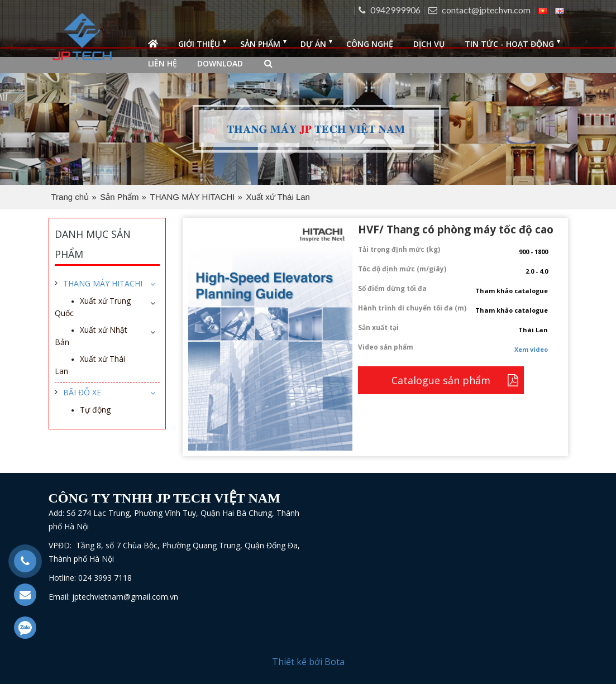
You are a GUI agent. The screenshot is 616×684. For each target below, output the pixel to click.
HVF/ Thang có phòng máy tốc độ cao (456, 229)
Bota (335, 662)
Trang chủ (70, 197)
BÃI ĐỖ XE (82, 392)
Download (220, 63)
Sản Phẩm (119, 197)
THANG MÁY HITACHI (193, 197)
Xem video (531, 349)
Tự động (95, 410)
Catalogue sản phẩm (441, 380)
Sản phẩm (260, 44)
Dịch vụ (429, 44)
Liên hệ (163, 63)
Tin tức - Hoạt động (509, 44)
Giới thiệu (199, 44)
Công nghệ (370, 44)
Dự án (313, 44)
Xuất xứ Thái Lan (278, 197)
